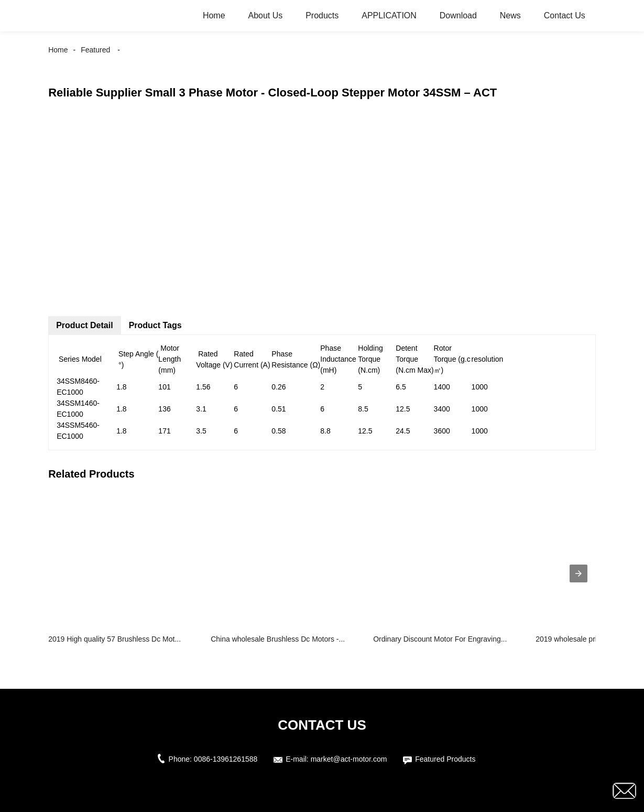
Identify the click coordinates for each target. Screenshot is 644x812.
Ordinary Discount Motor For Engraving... (440, 639)
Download (458, 15)
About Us (265, 15)
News (510, 15)
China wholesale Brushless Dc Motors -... (278, 639)
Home (214, 15)
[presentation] (578, 573)
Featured (95, 50)
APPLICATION (389, 15)
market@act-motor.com (349, 759)
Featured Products (445, 759)
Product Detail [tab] (84, 325)
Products (322, 15)
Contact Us (565, 15)
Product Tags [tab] (155, 325)
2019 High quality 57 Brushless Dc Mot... (114, 639)
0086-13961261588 (226, 759)
